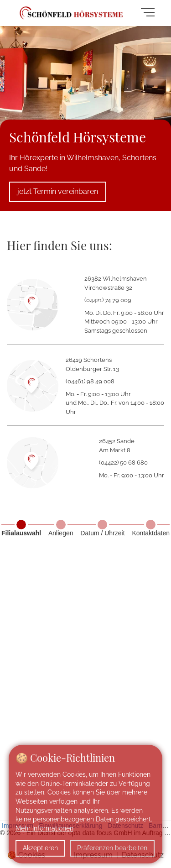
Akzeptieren (40, 848)
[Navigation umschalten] (150, 13)
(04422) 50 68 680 (123, 463)
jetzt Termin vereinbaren (58, 191)
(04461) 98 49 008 (90, 381)
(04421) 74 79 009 (108, 300)
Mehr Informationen (44, 828)
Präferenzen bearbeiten (112, 848)
